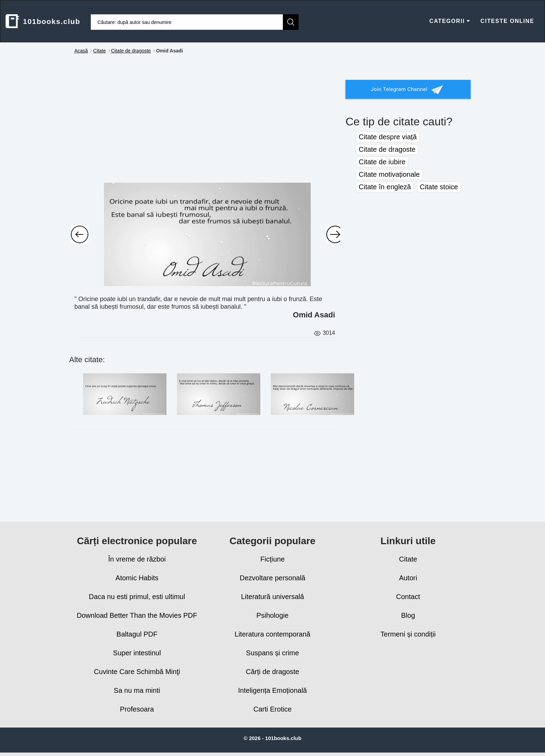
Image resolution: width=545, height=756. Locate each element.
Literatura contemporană (272, 634)
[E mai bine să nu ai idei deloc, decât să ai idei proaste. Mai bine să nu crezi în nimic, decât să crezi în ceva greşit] (219, 394)
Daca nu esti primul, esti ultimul (137, 597)
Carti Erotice (272, 709)
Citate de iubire (382, 162)
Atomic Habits (137, 578)
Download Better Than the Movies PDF (137, 615)
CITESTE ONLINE (507, 21)
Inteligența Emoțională (272, 690)
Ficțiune (272, 559)
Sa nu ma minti (137, 690)
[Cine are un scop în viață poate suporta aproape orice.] (125, 394)
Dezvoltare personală (273, 578)
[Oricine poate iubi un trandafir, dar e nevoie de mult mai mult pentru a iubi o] (208, 234)
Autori (408, 578)
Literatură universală (272, 597)
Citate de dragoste (387, 149)
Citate (408, 559)
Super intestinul (137, 653)
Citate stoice (439, 187)
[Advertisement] (205, 125)
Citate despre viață (388, 137)
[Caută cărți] (187, 22)
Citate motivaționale (389, 174)
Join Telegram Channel (408, 90)
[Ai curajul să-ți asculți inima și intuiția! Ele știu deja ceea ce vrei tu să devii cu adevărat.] (80, 234)
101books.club (43, 21)
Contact (408, 597)
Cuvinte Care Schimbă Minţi (137, 672)
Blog (408, 615)
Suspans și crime (272, 653)
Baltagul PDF (137, 634)
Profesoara (137, 709)
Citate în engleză (385, 187)
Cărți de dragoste (272, 672)
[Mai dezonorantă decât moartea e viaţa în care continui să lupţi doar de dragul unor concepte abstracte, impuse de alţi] (312, 394)
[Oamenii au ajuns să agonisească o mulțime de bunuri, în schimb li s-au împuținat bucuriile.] (335, 234)
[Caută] (291, 22)
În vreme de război (137, 559)
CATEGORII (450, 21)
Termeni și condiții (408, 634)
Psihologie (272, 615)
